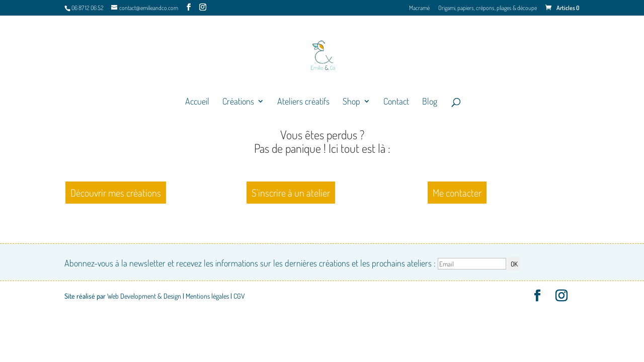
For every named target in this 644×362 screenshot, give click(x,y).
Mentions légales (207, 296)
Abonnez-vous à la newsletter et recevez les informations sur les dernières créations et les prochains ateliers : (286, 263)
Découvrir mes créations (116, 193)
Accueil (197, 102)
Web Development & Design (144, 296)
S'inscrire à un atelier (291, 193)
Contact (396, 102)
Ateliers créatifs (303, 102)
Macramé (419, 8)
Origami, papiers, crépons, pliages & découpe (488, 8)
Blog (430, 102)
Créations (238, 102)
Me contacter (457, 193)
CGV (239, 296)
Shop (351, 102)
